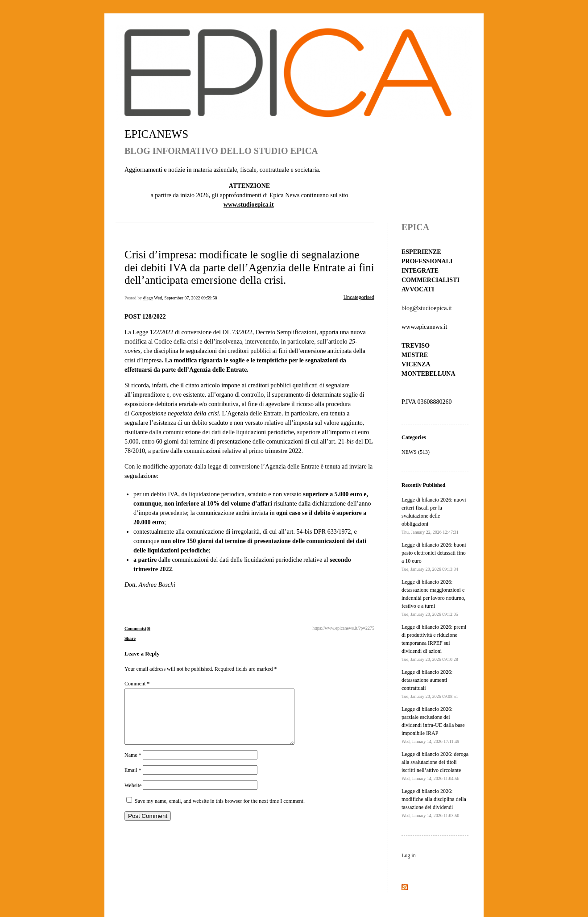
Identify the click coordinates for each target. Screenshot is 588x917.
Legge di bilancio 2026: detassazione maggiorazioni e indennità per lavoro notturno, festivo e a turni (433, 598)
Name (133, 766)
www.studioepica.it (249, 205)
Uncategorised (359, 297)
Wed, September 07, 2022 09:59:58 (185, 298)
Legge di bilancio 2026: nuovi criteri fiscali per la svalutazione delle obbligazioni (434, 516)
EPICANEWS (156, 134)
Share (130, 638)
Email (133, 781)
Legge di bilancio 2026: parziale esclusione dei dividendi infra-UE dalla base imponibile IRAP (433, 725)
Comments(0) (137, 629)
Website (133, 796)
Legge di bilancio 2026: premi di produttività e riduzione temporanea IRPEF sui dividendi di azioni (434, 643)
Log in (409, 855)
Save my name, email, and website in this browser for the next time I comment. (220, 812)
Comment (137, 684)
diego (148, 298)
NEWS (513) (416, 452)
